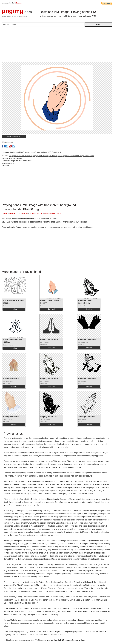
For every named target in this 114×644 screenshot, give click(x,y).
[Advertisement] (57, 45)
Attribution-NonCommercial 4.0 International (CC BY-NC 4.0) (36, 152)
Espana (19, 3)
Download (14, 309)
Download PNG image (14, 137)
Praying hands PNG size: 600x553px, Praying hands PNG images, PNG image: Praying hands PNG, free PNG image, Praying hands (51, 156)
